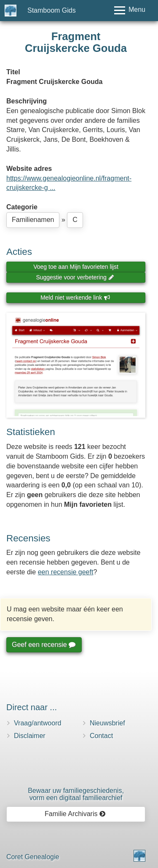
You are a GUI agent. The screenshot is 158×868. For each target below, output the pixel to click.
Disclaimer (30, 736)
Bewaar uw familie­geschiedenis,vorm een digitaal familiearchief (76, 794)
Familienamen (33, 220)
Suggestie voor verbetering (75, 277)
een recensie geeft (66, 572)
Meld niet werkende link (75, 297)
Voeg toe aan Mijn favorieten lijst (76, 267)
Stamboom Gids (52, 10)
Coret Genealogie (33, 857)
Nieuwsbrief (107, 723)
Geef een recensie (43, 645)
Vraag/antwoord (37, 723)
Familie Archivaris (75, 814)
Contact (101, 736)
